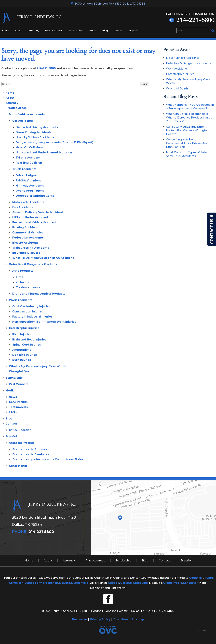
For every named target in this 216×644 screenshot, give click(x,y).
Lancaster (190, 583)
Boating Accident (25, 227)
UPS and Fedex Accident (30, 217)
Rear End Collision (29, 163)
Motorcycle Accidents (28, 202)
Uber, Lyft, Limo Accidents (35, 137)
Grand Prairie (173, 583)
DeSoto (65, 583)
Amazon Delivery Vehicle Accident (38, 212)
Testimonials (18, 407)
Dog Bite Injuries (25, 355)
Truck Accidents (24, 169)
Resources (80, 619)
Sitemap (138, 619)
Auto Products (23, 271)
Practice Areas (54, 31)
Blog (105, 31)
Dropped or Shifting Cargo (35, 196)
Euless (29, 583)
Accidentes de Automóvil (31, 449)
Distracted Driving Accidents (37, 127)
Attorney (34, 31)
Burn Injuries (22, 360)
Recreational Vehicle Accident (34, 222)
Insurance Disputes (26, 253)
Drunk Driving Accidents (34, 132)
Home (5, 31)
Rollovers (22, 282)
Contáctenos (18, 466)
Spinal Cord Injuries (27, 345)
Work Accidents (21, 300)
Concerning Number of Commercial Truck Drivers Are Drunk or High (187, 143)
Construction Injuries (28, 312)
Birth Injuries (22, 334)
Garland (126, 583)
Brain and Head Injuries (29, 340)
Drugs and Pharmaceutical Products (39, 294)
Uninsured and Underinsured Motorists (44, 153)
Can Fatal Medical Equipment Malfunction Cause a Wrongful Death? (187, 130)
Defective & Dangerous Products (33, 264)
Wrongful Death (21, 371)
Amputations (22, 350)
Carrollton (16, 583)
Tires (19, 277)
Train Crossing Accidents (31, 248)
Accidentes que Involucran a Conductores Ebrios (48, 459)
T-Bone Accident (28, 158)
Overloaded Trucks (30, 191)
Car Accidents (23, 121)
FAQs (13, 412)
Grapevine (140, 583)
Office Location (20, 430)
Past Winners (19, 384)
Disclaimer (121, 619)
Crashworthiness (28, 287)
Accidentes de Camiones (31, 454)
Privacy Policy (100, 619)
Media (93, 31)
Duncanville (80, 583)
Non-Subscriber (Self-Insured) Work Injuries (44, 322)
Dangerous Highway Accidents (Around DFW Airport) (55, 142)
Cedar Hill (196, 578)
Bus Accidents (23, 207)
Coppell (114, 583)
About (19, 31)
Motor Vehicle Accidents (27, 114)
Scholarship (76, 31)
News (13, 397)
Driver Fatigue (26, 175)
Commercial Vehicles (28, 233)
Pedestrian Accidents (28, 238)
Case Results (18, 402)
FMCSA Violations (28, 181)
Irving (209, 578)
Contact (119, 31)
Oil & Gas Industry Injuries (31, 306)
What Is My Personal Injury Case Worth (37, 366)
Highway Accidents (30, 186)
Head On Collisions (29, 147)
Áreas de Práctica (22, 443)
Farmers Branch (47, 583)
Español (134, 31)
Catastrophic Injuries (24, 328)
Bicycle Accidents (25, 243)
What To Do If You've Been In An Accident (43, 258)
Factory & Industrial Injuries (32, 317)
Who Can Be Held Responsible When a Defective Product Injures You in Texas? (189, 118)
